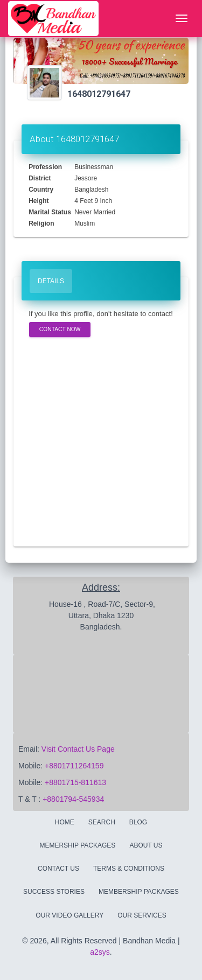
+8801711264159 (74, 766)
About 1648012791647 (74, 139)
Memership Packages (77, 845)
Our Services (142, 915)
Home (65, 822)
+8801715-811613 (75, 782)
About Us (146, 845)
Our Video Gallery (69, 915)
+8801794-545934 (73, 799)
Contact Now (60, 329)
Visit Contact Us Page (78, 749)
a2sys (100, 952)
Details (51, 281)
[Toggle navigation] (182, 19)
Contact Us (58, 869)
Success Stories (54, 892)
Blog (138, 822)
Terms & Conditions (129, 869)
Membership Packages (139, 892)
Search (102, 822)
